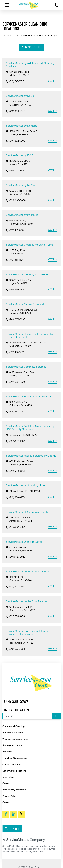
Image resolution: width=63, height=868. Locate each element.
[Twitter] (22, 814)
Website (51, 81)
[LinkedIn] (14, 814)
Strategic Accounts (12, 745)
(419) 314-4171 (16, 260)
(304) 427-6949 (17, 557)
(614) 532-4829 (17, 382)
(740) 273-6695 (17, 319)
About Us (7, 752)
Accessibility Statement (14, 790)
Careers (6, 783)
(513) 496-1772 (17, 352)
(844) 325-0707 (15, 702)
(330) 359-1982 (17, 441)
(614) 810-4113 (16, 412)
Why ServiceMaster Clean (16, 739)
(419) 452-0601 (17, 230)
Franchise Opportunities (15, 758)
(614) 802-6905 (17, 141)
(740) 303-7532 (17, 290)
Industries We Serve (13, 733)
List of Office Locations (14, 771)
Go (57, 716)
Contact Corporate (12, 764)
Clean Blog (8, 777)
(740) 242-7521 (17, 171)
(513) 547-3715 (17, 81)
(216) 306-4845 (17, 111)
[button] (7, 5)
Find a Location (16, 710)
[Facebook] (6, 814)
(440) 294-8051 (17, 527)
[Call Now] (57, 5)
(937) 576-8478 (17, 616)
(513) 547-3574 (17, 587)
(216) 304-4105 (17, 497)
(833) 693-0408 (17, 200)
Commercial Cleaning (13, 726)
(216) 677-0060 (17, 649)
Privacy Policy (9, 796)
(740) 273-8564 (17, 471)
